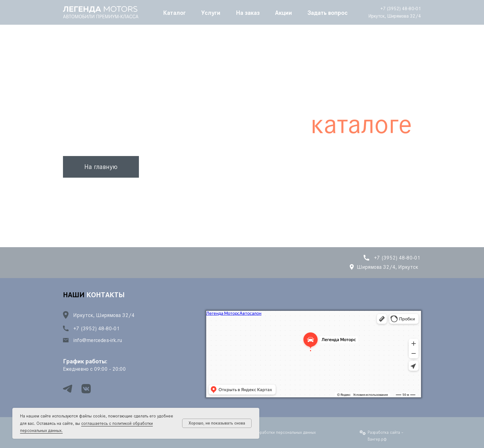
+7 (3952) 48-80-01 (401, 8)
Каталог (174, 12)
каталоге (361, 124)
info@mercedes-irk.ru (98, 340)
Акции (284, 12)
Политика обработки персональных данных (276, 432)
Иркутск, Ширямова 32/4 (395, 16)
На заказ (248, 12)
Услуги (211, 12)
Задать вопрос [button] (328, 12)
